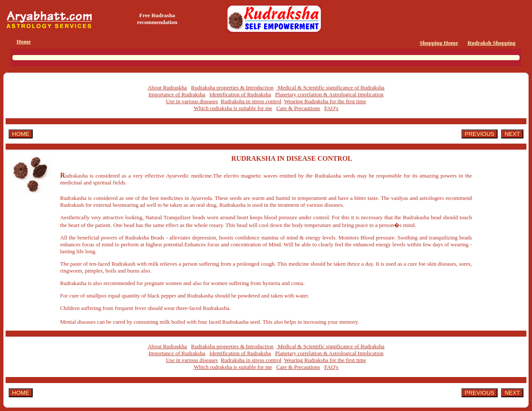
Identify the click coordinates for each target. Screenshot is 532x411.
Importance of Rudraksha (177, 94)
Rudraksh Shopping (492, 43)
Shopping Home (439, 43)
